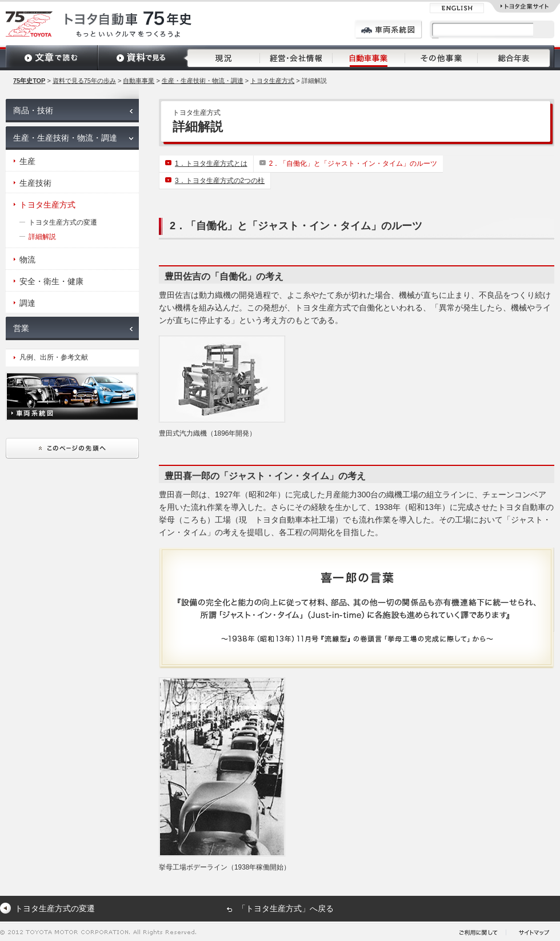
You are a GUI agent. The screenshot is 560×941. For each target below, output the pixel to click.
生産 (27, 161)
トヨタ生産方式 (272, 81)
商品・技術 (33, 110)
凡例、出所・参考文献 (54, 357)
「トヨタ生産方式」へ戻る (286, 908)
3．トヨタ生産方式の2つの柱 (220, 181)
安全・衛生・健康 (51, 281)
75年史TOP (29, 81)
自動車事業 (139, 81)
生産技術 (35, 183)
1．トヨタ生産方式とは (211, 164)
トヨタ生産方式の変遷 (63, 222)
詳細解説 (42, 237)
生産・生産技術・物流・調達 (203, 81)
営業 (21, 328)
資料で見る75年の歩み (84, 81)
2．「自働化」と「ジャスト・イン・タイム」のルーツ (353, 164)
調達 (27, 303)
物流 (27, 260)
